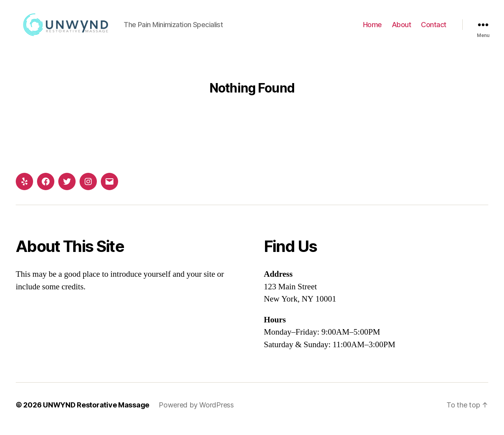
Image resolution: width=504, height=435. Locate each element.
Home (372, 29)
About (402, 29)
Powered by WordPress (196, 413)
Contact (434, 29)
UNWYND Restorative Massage (96, 413)
